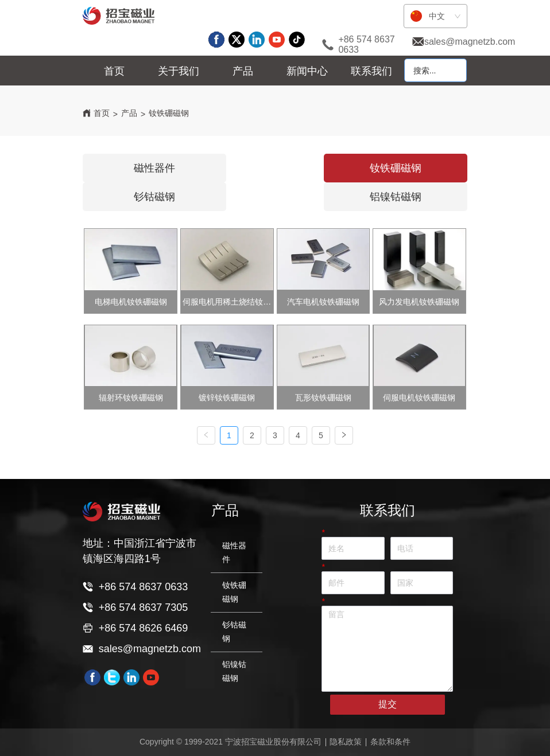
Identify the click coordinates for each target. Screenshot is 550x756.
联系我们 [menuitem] (371, 71)
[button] (179, 71)
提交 (388, 704)
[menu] (243, 71)
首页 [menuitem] (114, 71)
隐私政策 (346, 742)
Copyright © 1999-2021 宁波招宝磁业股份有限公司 (231, 742)
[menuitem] (179, 71)
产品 (129, 113)
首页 (102, 113)
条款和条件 (390, 742)
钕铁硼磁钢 (169, 113)
